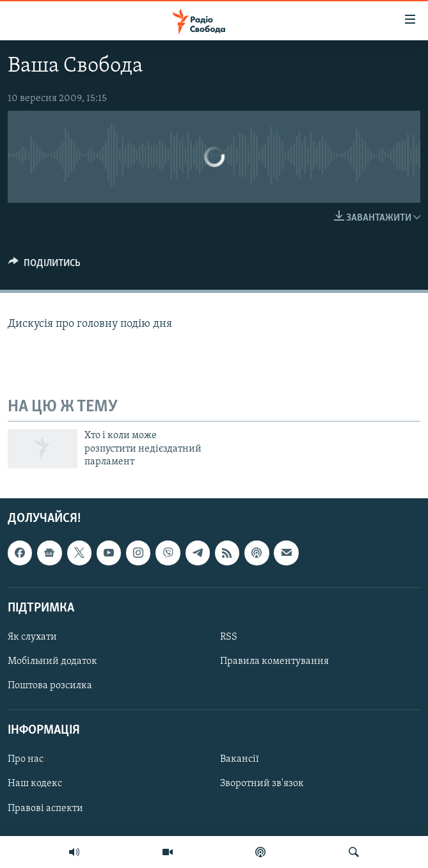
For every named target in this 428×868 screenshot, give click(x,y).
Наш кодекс (35, 784)
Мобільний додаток (52, 661)
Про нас (26, 760)
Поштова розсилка (50, 686)
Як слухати (32, 637)
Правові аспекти (45, 809)
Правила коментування (274, 661)
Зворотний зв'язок (262, 784)
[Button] (44, 266)
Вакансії (240, 760)
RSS (229, 637)
